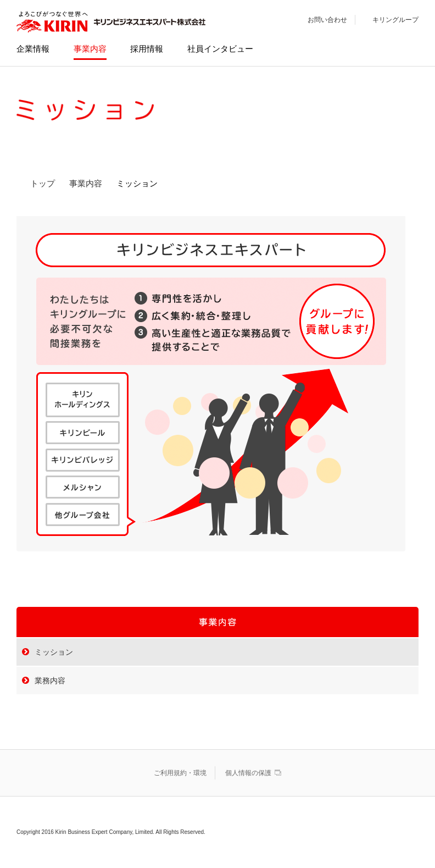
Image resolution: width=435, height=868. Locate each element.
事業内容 (86, 183)
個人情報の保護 (248, 773)
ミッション (54, 652)
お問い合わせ (327, 20)
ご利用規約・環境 (180, 773)
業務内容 (50, 681)
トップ (43, 183)
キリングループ (395, 20)
